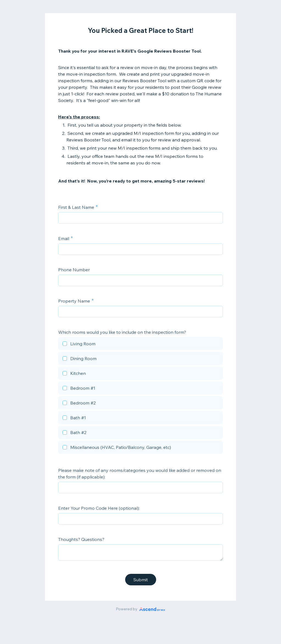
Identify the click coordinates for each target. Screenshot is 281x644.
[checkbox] (140, 344)
